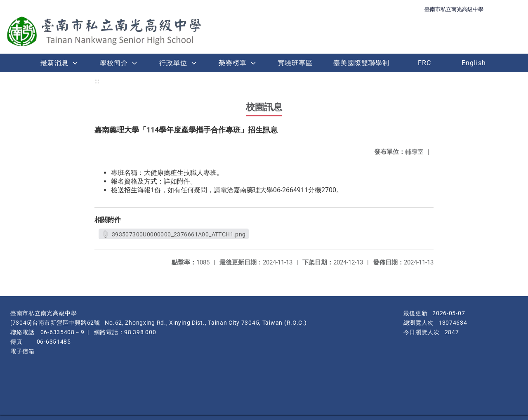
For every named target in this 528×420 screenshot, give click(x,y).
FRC (424, 63)
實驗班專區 (295, 63)
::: (97, 81)
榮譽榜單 (233, 63)
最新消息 (54, 63)
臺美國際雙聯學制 (361, 63)
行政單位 (173, 63)
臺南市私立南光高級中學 (454, 9)
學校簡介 (114, 63)
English (474, 63)
